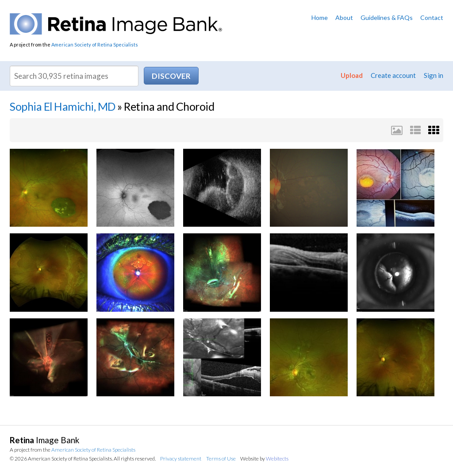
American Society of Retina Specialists (95, 45)
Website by (264, 459)
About (344, 17)
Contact (432, 17)
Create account (393, 75)
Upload (352, 75)
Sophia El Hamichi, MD (63, 106)
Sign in (434, 75)
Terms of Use (221, 459)
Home (320, 17)
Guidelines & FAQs (387, 17)
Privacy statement (181, 459)
